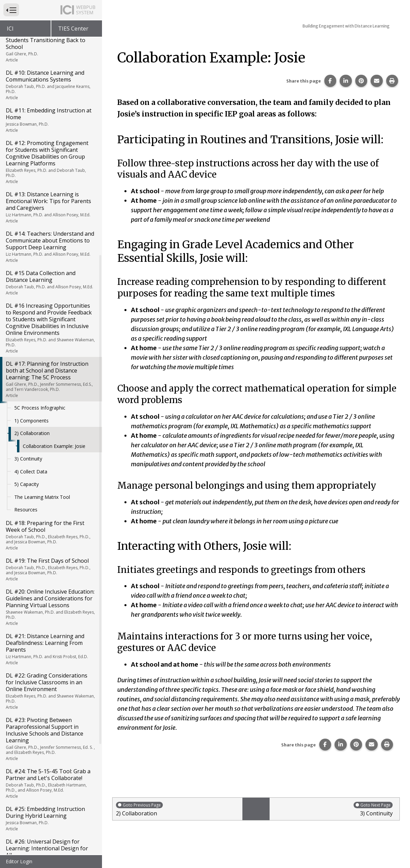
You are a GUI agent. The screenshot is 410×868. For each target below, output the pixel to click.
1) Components (31, 237)
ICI (10, 29)
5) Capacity (27, 300)
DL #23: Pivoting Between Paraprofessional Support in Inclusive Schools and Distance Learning (50, 555)
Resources (26, 326)
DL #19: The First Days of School (50, 386)
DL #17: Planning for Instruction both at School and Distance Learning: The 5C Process (50, 195)
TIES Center (73, 29)
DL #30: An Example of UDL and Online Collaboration (50, 837)
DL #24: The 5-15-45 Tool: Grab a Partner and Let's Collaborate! (50, 600)
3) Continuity (28, 275)
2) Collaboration (32, 249)
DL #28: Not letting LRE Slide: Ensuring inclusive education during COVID (50, 747)
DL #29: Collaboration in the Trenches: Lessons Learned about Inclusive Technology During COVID (50, 793)
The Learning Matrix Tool (42, 313)
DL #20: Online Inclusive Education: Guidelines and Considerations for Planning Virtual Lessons (50, 423)
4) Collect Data (31, 288)
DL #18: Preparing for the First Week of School (50, 351)
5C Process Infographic (40, 224)
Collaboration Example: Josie (54, 262)
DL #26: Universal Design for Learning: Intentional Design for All (50, 670)
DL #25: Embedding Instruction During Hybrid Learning (50, 635)
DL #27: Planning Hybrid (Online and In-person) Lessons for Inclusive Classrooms (50, 709)
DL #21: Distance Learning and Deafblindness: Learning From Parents (50, 465)
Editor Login (19, 861)
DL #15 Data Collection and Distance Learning (50, 99)
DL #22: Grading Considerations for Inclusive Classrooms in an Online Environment (50, 507)
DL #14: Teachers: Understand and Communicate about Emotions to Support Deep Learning (50, 63)
